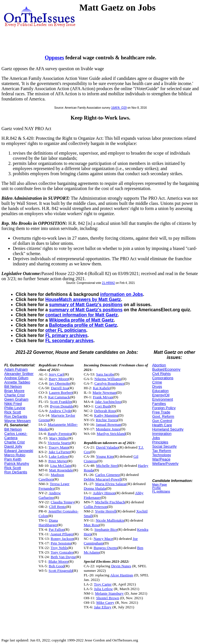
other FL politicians (66, 330)
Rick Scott (13, 412)
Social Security (165, 446)
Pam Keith (13, 459)
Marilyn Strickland (111, 434)
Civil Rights (162, 374)
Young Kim (105, 456)
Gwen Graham (16, 399)
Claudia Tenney (63, 502)
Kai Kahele (101, 388)
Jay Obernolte (60, 383)
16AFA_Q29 (119, 108)
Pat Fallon (56, 529)
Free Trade (161, 412)
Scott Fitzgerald (61, 571)
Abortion (159, 365)
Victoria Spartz (59, 443)
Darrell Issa (60, 388)
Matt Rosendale (61, 470)
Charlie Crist (15, 395)
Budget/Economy (166, 369)
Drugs (157, 386)
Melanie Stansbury (109, 593)
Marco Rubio (15, 455)
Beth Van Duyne (63, 557)
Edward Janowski (19, 451)
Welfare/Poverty (165, 464)
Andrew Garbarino (50, 495)
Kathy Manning (106, 415)
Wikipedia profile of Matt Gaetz (81, 320)
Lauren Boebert (61, 392)
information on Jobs (121, 294)
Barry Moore (59, 379)
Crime (157, 382)
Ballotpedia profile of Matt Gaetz (83, 325)
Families (159, 404)
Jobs (156, 438)
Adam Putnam (16, 369)
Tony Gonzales (62, 552)
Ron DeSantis (16, 416)
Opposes (54, 57)
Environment (163, 399)
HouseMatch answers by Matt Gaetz (83, 299)
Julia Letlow (103, 589)
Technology (162, 455)
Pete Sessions (61, 543)
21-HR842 (108, 283)
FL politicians (161, 491)
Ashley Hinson (104, 493)
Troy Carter (103, 584)
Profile (157, 488)
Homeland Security (168, 429)
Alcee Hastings (122, 575)
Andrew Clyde (60, 411)
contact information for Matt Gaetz (82, 315)
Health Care (162, 425)
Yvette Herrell (106, 511)
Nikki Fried (13, 404)
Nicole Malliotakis (110, 520)
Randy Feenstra (59, 434)
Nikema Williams (108, 379)
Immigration (162, 434)
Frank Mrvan (103, 397)
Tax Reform (162, 451)
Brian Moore (14, 391)
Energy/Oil (161, 395)
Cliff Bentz (57, 507)
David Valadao (107, 447)
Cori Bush (103, 406)
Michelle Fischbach (110, 502)
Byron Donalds (62, 406)
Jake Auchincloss (108, 402)
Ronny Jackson (62, 539)
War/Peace (161, 459)
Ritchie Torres (106, 420)
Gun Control (162, 421)
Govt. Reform (163, 416)
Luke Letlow (58, 456)
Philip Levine (15, 408)
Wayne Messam (18, 421)
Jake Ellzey (103, 607)
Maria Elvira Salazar (111, 484)
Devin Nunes (121, 566)
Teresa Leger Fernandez (54, 486)
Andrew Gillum (16, 378)
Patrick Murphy (17, 464)
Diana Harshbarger (48, 523)
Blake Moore (58, 561)
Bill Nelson (13, 386)
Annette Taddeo (17, 382)
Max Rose (92, 525)
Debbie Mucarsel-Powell (103, 479)
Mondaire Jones (108, 429)
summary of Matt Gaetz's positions (86, 305)
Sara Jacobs (105, 374)
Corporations (163, 378)
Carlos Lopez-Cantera (16, 436)
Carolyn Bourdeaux (109, 383)
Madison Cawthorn (51, 477)
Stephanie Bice (106, 529)
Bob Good (57, 566)
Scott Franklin (61, 402)
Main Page (160, 484)
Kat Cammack (59, 397)
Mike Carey (105, 602)
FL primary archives (66, 335)
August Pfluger (62, 534)
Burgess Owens (105, 548)
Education (161, 391)
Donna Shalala (95, 488)
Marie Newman (104, 392)
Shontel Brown (107, 598)
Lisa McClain (61, 466)
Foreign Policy (164, 408)
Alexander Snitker (19, 374)
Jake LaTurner (59, 452)
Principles (160, 442)
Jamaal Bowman (108, 424)
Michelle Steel (107, 466)
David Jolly (13, 446)
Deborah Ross (105, 411)
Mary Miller (59, 438)
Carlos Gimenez (107, 475)
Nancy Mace (103, 539)
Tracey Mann (59, 447)
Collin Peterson (96, 507)
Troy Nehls (59, 548)
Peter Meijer (58, 461)
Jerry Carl (56, 374)
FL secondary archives (69, 341)
